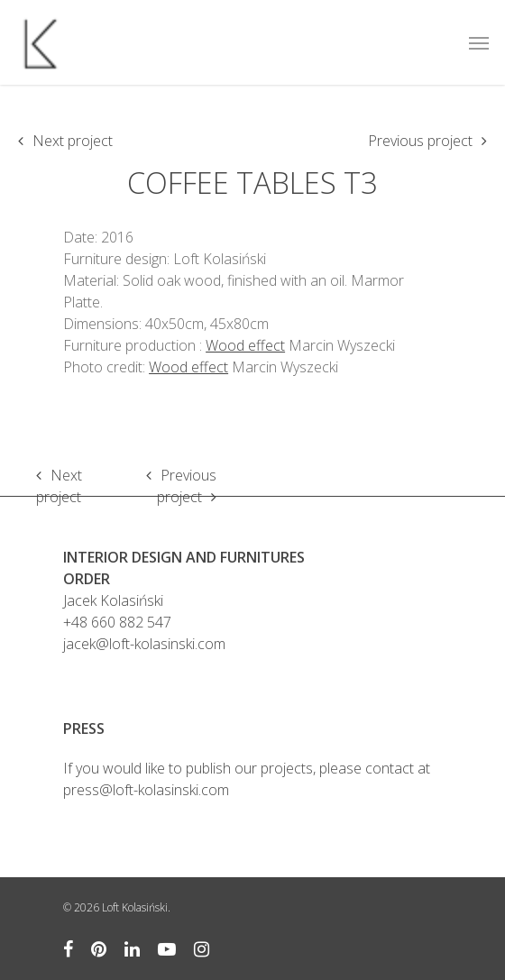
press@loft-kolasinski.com (146, 790)
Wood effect (245, 345)
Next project (73, 141)
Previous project (420, 141)
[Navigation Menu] (479, 42)
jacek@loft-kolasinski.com (144, 644)
